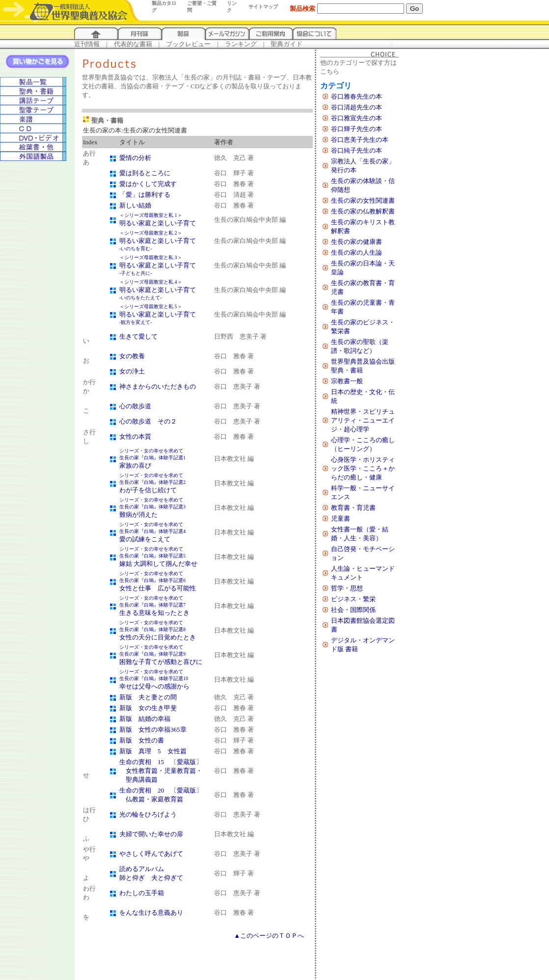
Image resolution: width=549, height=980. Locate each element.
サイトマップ (263, 7)
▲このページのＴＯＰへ (269, 936)
